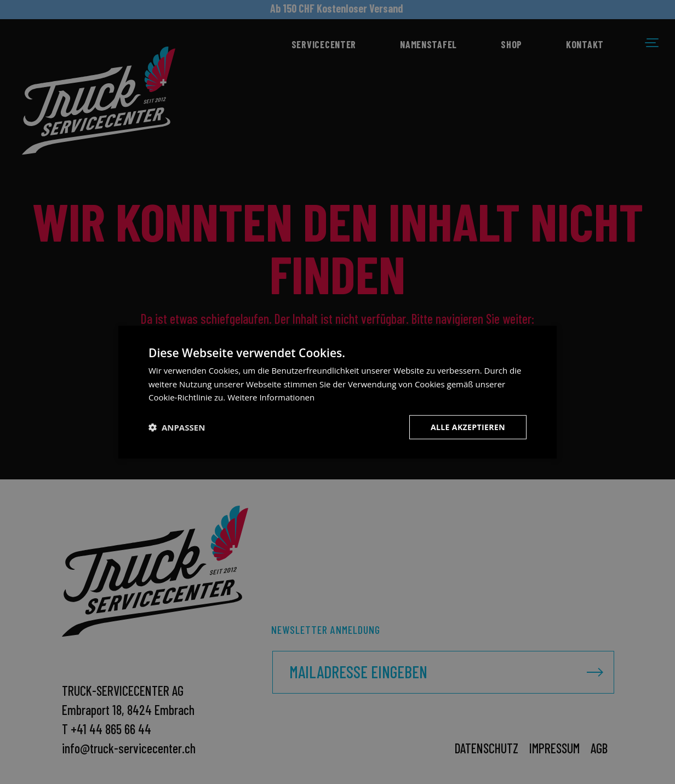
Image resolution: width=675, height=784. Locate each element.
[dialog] (337, 392)
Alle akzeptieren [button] (468, 427)
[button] (177, 427)
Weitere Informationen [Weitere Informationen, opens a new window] (271, 397)
